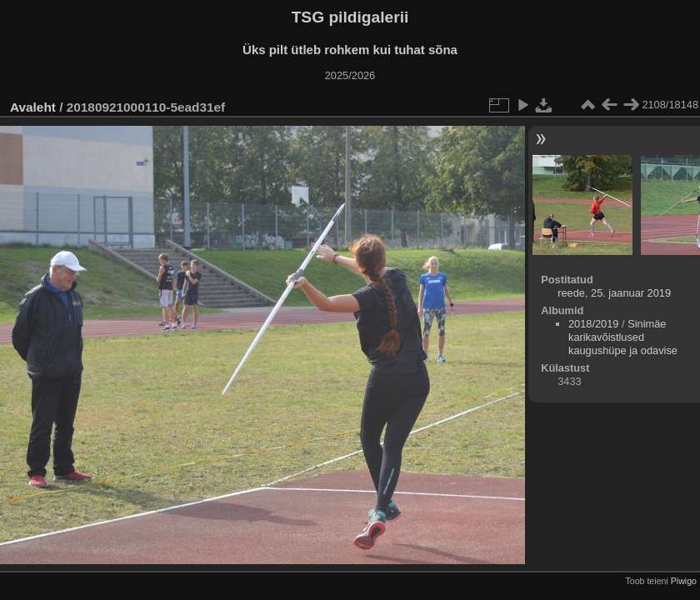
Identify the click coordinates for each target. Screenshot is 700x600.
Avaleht (33, 107)
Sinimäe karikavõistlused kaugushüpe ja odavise (623, 337)
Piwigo (684, 581)
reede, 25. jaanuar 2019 (614, 293)
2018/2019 (594, 324)
